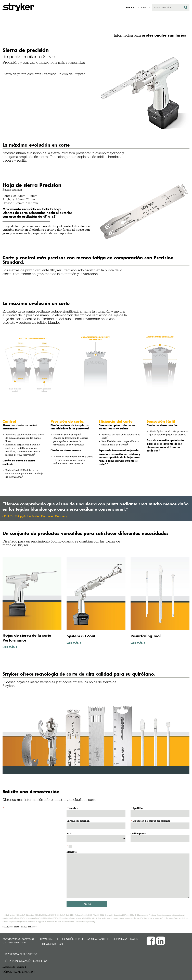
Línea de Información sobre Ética (26, 961)
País (69, 833)
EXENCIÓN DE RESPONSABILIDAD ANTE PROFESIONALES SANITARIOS (100, 939)
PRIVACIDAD (47, 939)
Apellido (138, 808)
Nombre (73, 808)
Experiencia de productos (21, 954)
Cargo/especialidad (78, 821)
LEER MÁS (9, 647)
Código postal (139, 833)
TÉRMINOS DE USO (52, 944)
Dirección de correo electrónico (151, 821)
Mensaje (72, 852)
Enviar (87, 904)
